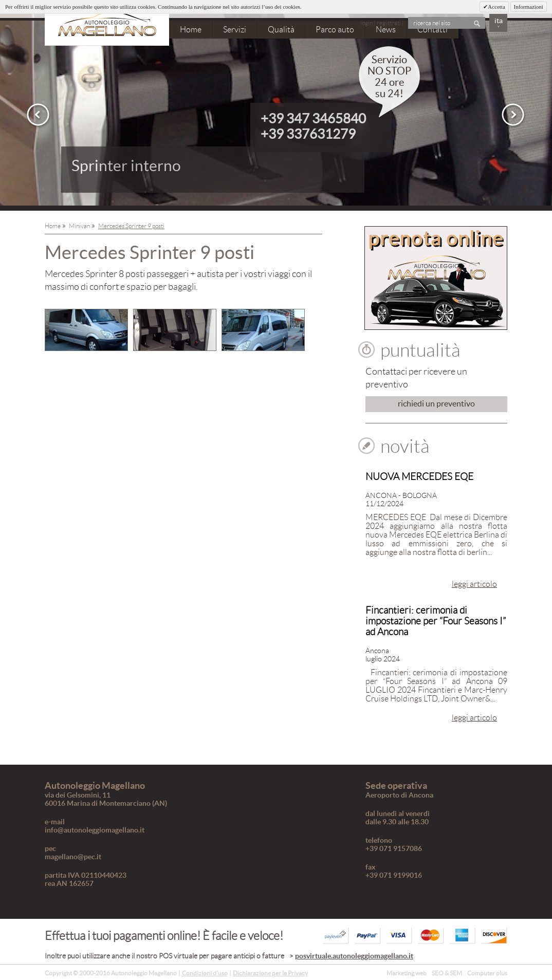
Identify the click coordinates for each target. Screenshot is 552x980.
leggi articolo (474, 584)
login (366, 23)
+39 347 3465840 (313, 118)
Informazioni (529, 7)
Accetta (496, 7)
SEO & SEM (447, 973)
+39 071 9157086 (394, 848)
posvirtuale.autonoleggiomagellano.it (354, 956)
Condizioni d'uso (205, 973)
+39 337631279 (308, 134)
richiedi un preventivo (436, 403)
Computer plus (487, 973)
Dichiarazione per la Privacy (270, 973)
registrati (389, 23)
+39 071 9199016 (394, 875)
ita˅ (499, 24)
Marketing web (407, 973)
